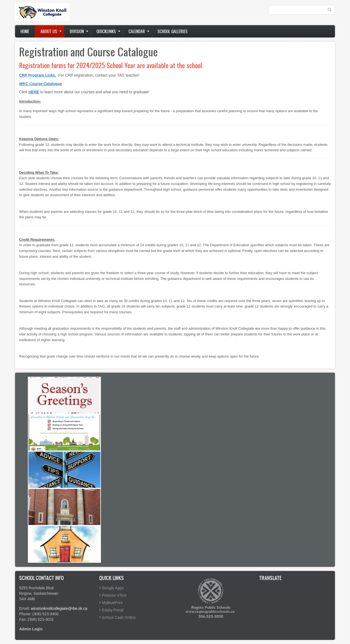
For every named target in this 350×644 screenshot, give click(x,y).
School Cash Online (119, 617)
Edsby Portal (113, 610)
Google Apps (113, 588)
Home (25, 31)
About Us (49, 31)
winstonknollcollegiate (49, 608)
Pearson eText (114, 595)
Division (77, 31)
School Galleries (173, 31)
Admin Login (31, 629)
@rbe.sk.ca (78, 608)
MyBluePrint (112, 603)
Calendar (137, 31)
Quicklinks (106, 31)
